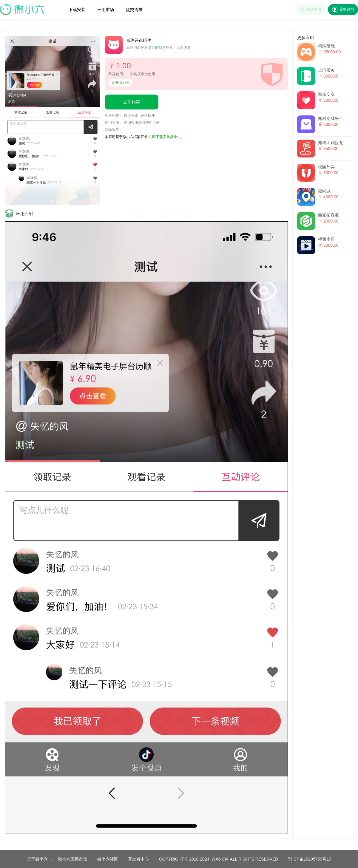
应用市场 (107, 8)
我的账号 (347, 9)
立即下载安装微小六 (165, 137)
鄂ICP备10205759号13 (310, 859)
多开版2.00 (120, 83)
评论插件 (148, 115)
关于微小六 (37, 859)
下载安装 (77, 10)
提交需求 (134, 10)
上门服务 (326, 70)
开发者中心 (138, 859)
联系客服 (314, 9)
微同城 (324, 191)
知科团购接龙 (331, 143)
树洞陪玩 (326, 46)
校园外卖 (326, 167)
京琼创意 (158, 48)
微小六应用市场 (72, 859)
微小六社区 (108, 859)
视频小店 (326, 239)
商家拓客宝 (328, 215)
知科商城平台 (331, 118)
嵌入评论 (131, 115)
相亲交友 (326, 94)
